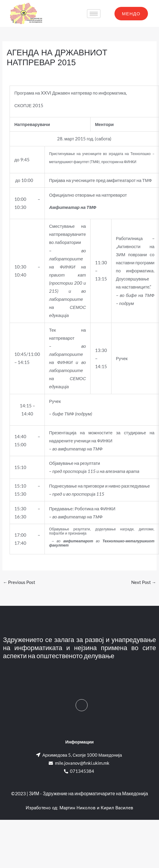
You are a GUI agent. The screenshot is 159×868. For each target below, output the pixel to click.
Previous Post (19, 582)
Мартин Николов (78, 808)
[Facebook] (82, 705)
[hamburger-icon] (94, 14)
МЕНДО (131, 13)
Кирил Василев (117, 808)
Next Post (144, 582)
